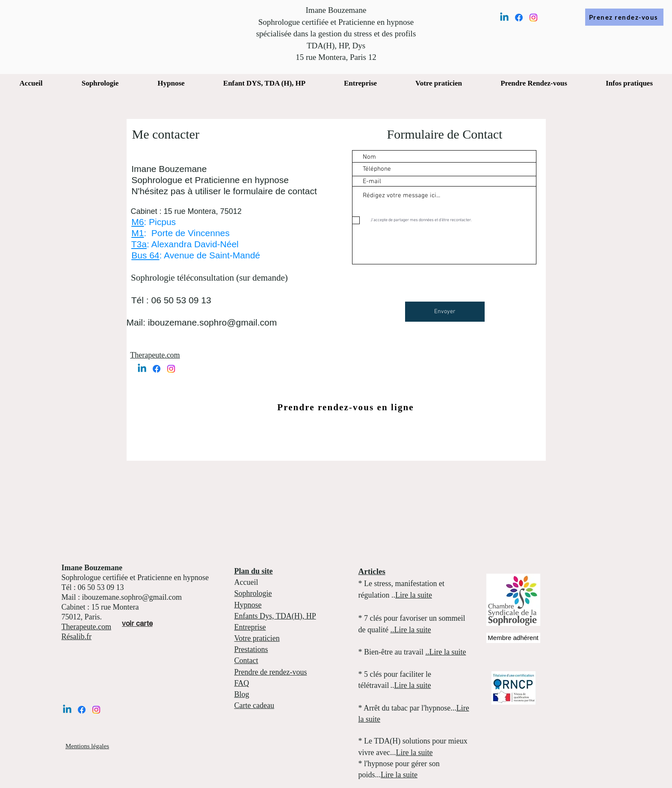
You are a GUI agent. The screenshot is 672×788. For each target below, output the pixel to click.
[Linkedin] (504, 18)
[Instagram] (533, 18)
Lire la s (408, 595)
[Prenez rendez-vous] (624, 17)
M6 (138, 222)
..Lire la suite (410, 630)
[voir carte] (137, 624)
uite (426, 595)
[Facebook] (519, 18)
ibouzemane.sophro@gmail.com (212, 322)
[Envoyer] (445, 312)
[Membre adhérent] (513, 638)
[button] (264, 83)
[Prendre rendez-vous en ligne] (347, 407)
